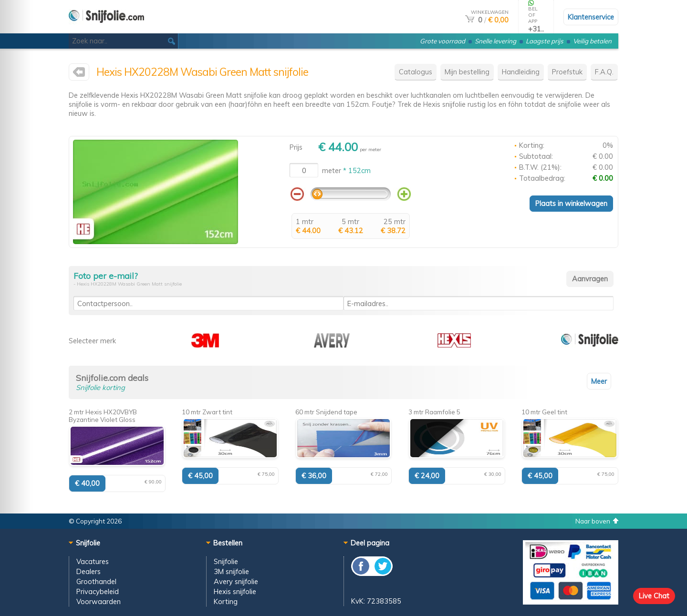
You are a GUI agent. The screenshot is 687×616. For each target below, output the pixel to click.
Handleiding (521, 72)
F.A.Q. (604, 72)
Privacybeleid (98, 591)
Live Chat (654, 596)
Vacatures (93, 561)
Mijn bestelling (467, 72)
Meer (599, 381)
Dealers (88, 571)
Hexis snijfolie (235, 591)
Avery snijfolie (236, 581)
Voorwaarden (99, 601)
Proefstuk (567, 72)
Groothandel (96, 581)
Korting (226, 601)
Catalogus (416, 72)
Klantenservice (591, 17)
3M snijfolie (231, 571)
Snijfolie (226, 561)
